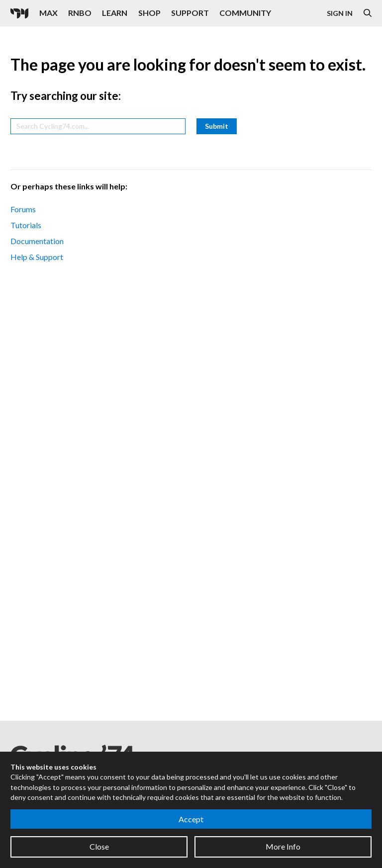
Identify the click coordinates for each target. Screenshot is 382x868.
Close (99, 846)
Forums (23, 209)
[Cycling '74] (19, 13)
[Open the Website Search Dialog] (368, 13)
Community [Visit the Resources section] (245, 13)
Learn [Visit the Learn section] (115, 13)
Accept (191, 819)
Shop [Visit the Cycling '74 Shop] (149, 13)
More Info (283, 846)
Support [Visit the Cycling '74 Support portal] (190, 13)
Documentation (37, 241)
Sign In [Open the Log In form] (340, 13)
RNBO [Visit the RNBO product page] (80, 13)
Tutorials (26, 225)
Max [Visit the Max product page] (48, 13)
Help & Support (37, 257)
